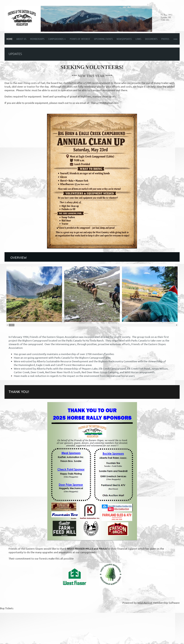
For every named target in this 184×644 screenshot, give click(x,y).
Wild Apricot (145, 603)
